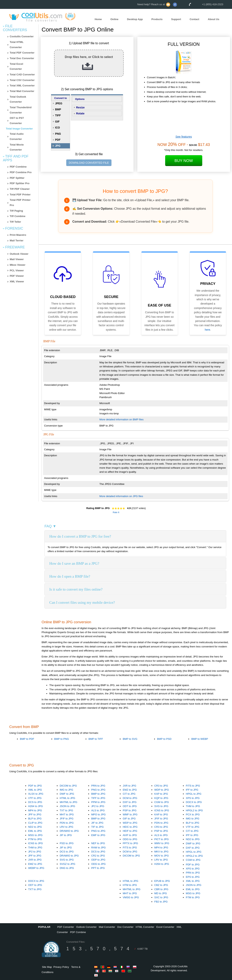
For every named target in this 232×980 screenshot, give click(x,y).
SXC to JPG (161, 897)
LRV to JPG (66, 827)
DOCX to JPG (194, 802)
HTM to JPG (130, 885)
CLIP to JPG (35, 823)
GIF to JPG (129, 819)
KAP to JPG (161, 794)
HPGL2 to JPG (194, 810)
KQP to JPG (161, 798)
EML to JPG (35, 831)
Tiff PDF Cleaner (20, 189)
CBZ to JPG (161, 885)
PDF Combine (18, 167)
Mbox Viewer (17, 265)
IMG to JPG (66, 790)
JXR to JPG (129, 786)
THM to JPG (193, 806)
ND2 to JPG (35, 827)
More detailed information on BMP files (122, 419)
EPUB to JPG (162, 881)
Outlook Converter (86, 927)
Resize (80, 107)
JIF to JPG (66, 835)
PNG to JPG (98, 790)
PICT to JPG (162, 839)
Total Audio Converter (17, 136)
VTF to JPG (35, 798)
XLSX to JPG (36, 794)
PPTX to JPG (130, 843)
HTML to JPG (67, 798)
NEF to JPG (98, 843)
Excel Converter (165, 927)
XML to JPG (35, 790)
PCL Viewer (17, 270)
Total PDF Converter (22, 53)
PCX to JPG (193, 814)
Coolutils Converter (22, 36)
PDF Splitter (17, 178)
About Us (214, 19)
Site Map (47, 967)
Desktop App (135, 19)
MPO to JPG (98, 814)
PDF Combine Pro (21, 172)
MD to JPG (161, 893)
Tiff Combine (17, 216)
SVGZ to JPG (68, 864)
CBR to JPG (161, 889)
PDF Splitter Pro (20, 183)
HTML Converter (145, 927)
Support (176, 19)
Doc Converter (125, 927)
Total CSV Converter (22, 80)
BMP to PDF (27, 739)
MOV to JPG (162, 856)
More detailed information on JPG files (121, 496)
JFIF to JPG (67, 819)
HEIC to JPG (130, 827)
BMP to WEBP (200, 739)
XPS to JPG (193, 798)
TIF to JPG (97, 827)
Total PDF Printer (20, 195)
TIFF (58, 115)
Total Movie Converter (17, 147)
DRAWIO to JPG (69, 831)
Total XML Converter (22, 86)
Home (98, 19)
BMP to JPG (98, 794)
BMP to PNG (62, 739)
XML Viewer (17, 281)
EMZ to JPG (130, 790)
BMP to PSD (164, 739)
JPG (58, 146)
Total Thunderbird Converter (21, 110)
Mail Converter (107, 927)
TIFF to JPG (98, 798)
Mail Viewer (17, 259)
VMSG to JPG (131, 897)
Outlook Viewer (19, 254)
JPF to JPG (35, 814)
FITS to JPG (193, 786)
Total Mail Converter (22, 91)
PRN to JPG (98, 786)
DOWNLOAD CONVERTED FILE (89, 163)
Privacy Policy (61, 967)
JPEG (59, 103)
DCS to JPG (35, 802)
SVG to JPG (161, 806)
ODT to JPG (130, 806)
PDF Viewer (17, 276)
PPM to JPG (98, 802)
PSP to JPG (130, 810)
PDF (58, 140)
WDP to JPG (162, 790)
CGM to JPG (162, 802)
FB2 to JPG (161, 902)
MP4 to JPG (35, 810)
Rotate (80, 113)
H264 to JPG (36, 806)
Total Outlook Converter (18, 99)
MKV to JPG (161, 852)
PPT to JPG (98, 868)
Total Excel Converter (16, 66)
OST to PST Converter (17, 121)
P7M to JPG (35, 839)
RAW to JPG (98, 848)
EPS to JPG (193, 877)
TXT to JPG (66, 810)
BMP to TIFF (96, 739)
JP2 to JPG (98, 806)
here (207, 330)
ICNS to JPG (162, 810)
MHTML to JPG (68, 802)
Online (114, 19)
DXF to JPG (130, 802)
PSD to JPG (67, 843)
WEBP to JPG (36, 868)
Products (157, 19)
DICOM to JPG (68, 786)
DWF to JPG (67, 794)
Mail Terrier (17, 241)
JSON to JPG (67, 806)
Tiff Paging (16, 211)
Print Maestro (18, 235)
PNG (58, 134)
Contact (195, 19)
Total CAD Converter (22, 75)
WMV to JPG (162, 843)
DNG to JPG (67, 868)
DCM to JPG (130, 798)
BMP (58, 109)
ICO (57, 128)
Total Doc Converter (22, 58)
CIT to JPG (129, 794)
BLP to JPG (35, 819)
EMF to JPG (98, 835)
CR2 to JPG (98, 856)
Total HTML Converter (17, 45)
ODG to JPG (130, 839)
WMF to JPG (130, 814)
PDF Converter (66, 927)
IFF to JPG (192, 790)
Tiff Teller (15, 222)
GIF (57, 122)
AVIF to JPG (130, 835)
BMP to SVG (130, 739)
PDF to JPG (35, 786)
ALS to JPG (98, 810)
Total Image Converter (19, 129)
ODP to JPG (98, 860)
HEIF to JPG (130, 831)
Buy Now (184, 161)
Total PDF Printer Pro (20, 203)
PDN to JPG (67, 823)
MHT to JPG (67, 814)
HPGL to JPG (194, 794)
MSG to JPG (35, 835)
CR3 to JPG (161, 786)
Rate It (116, 512)
